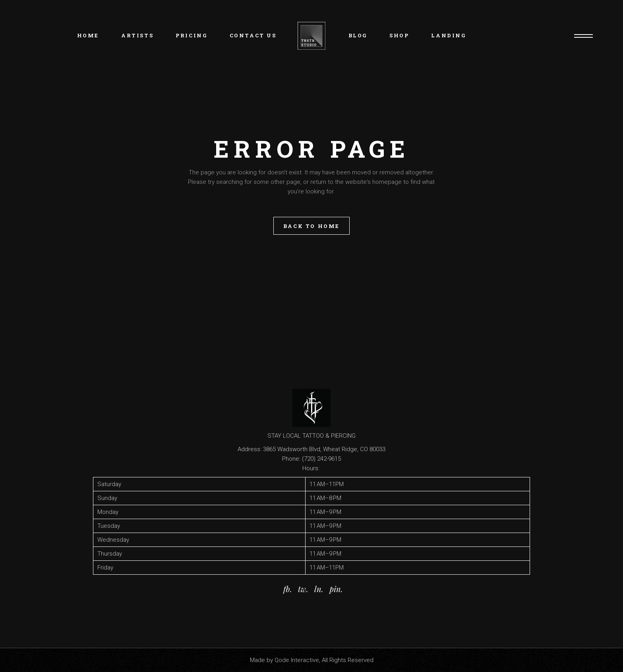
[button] (311, 526)
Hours (310, 468)
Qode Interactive (297, 660)
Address (249, 449)
